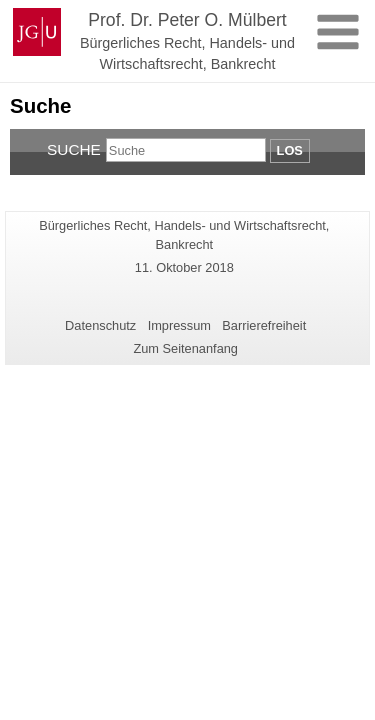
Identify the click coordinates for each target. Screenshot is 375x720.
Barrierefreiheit (264, 325)
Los (290, 150)
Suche (74, 149)
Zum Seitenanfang (185, 348)
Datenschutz (100, 325)
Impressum (179, 325)
